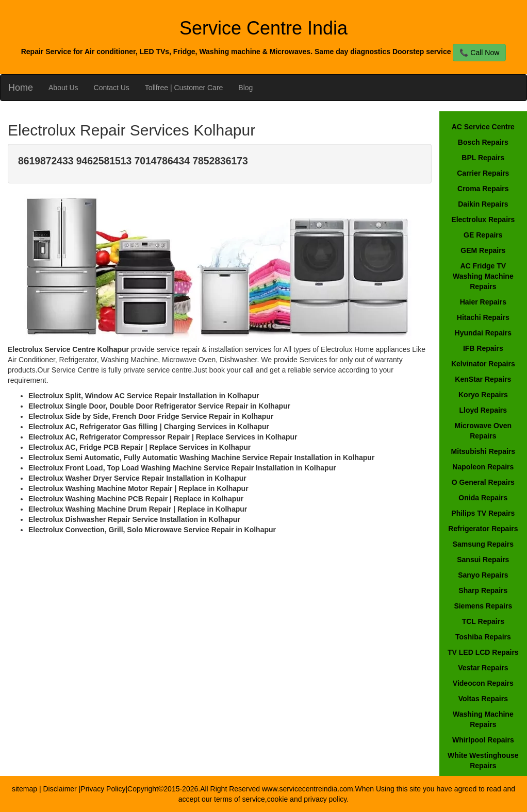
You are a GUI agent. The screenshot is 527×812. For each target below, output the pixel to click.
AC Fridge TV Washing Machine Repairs (483, 276)
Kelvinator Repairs (483, 364)
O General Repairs (483, 482)
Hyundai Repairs (483, 333)
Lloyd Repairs (483, 410)
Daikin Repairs (483, 204)
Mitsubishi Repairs (483, 451)
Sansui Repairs (483, 560)
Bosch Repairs (483, 142)
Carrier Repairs (483, 173)
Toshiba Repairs (483, 637)
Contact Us (112, 88)
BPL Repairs (483, 158)
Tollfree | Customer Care (184, 88)
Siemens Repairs (483, 606)
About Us (63, 88)
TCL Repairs (483, 621)
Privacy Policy (103, 789)
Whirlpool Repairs (483, 740)
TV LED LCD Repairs (483, 652)
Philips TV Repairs (483, 513)
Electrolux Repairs (483, 219)
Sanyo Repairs (483, 575)
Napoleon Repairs (483, 467)
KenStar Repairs (483, 379)
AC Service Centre (483, 127)
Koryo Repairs (483, 395)
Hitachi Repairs (483, 317)
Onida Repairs (483, 498)
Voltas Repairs (483, 699)
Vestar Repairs (483, 668)
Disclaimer (61, 789)
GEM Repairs (483, 250)
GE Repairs (483, 235)
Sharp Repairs (483, 590)
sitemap (24, 789)
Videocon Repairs (483, 683)
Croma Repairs (483, 189)
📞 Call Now (479, 53)
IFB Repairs (483, 348)
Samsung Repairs (483, 544)
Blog (245, 88)
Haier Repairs (483, 302)
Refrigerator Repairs (483, 529)
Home (21, 88)
